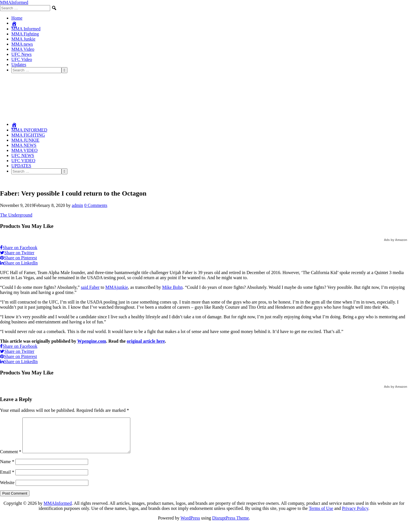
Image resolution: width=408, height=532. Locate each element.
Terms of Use (321, 515)
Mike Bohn (172, 287)
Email (7, 479)
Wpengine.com (92, 341)
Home (17, 18)
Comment (11, 458)
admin (77, 205)
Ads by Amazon (396, 240)
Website (7, 489)
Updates (19, 64)
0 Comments (96, 205)
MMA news (22, 44)
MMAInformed (14, 2)
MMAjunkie (117, 287)
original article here (146, 341)
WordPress (190, 525)
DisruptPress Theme (231, 525)
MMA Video (23, 49)
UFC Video (22, 59)
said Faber (90, 287)
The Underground (16, 215)
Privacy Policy (355, 515)
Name (7, 468)
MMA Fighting (25, 34)
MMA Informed (26, 29)
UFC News (22, 54)
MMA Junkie (23, 39)
